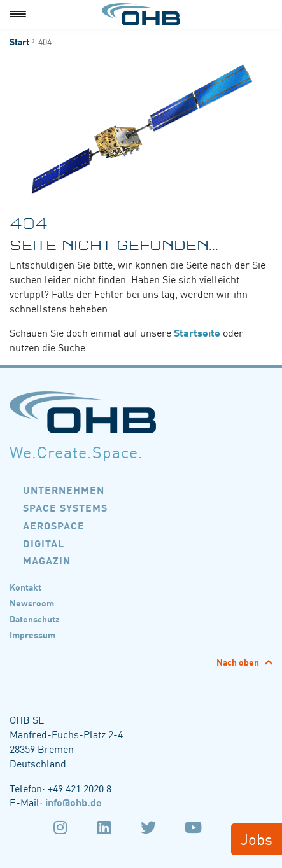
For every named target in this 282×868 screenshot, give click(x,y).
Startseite (197, 332)
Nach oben (239, 662)
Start (19, 41)
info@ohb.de (74, 802)
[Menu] (18, 14)
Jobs (257, 838)
